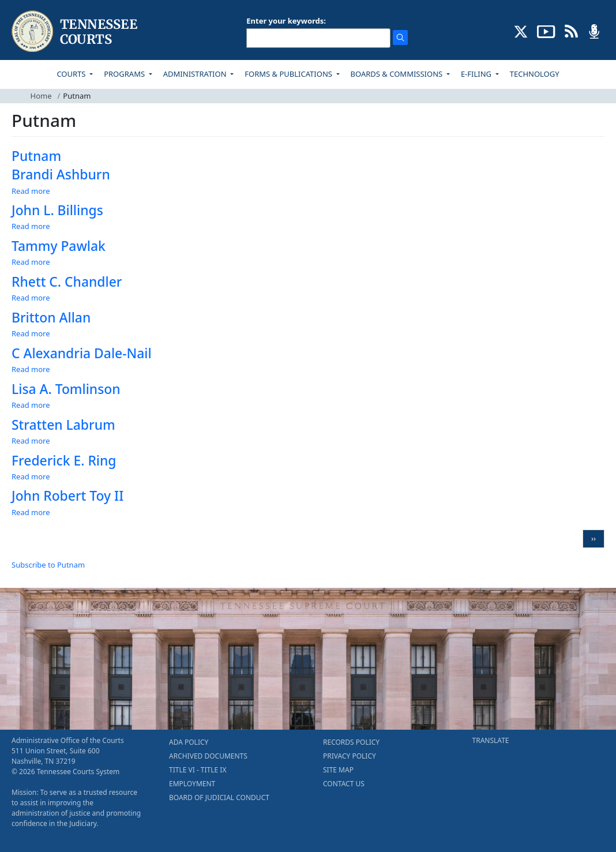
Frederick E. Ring (64, 461)
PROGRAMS (125, 74)
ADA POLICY (189, 742)
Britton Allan (51, 318)
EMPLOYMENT (192, 784)
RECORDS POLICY (351, 742)
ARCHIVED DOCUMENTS (208, 756)
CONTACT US (344, 784)
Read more (31, 191)
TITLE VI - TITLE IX (198, 770)
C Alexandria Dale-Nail (82, 353)
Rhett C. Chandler (67, 282)
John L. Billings (57, 210)
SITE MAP (338, 770)
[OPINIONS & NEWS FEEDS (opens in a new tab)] (571, 31)
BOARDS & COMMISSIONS (398, 74)
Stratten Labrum (63, 425)
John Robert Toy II (67, 496)
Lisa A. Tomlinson (66, 389)
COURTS (72, 74)
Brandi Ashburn (61, 174)
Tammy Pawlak (59, 246)
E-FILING (477, 74)
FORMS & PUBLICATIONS (289, 74)
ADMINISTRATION (196, 74)
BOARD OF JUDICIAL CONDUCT (219, 797)
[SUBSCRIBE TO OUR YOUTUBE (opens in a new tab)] (546, 31)
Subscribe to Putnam (48, 565)
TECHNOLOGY (535, 74)
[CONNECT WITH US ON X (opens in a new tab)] (521, 31)
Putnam (36, 156)
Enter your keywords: (286, 21)
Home (41, 96)
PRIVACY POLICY (350, 756)
